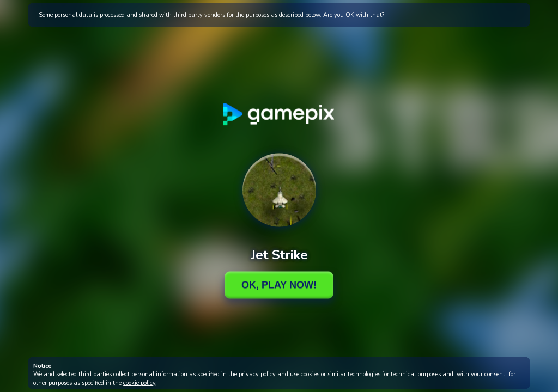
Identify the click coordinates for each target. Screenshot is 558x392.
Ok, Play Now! (279, 285)
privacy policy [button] (257, 374)
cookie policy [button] (139, 383)
